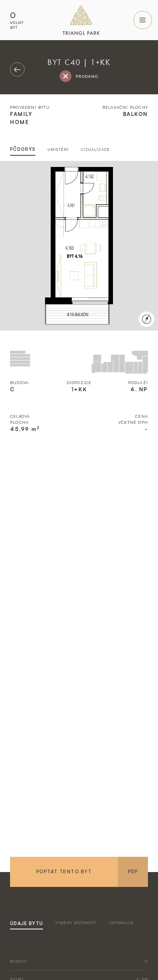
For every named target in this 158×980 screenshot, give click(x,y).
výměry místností (76, 923)
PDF (133, 871)
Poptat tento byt (64, 871)
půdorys (23, 149)
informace (121, 923)
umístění (58, 149)
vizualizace (95, 149)
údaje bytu (27, 923)
